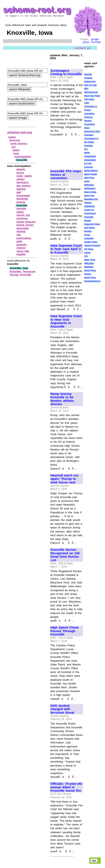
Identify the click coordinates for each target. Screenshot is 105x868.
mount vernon (25, 225)
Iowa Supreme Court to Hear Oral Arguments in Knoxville (66, 321)
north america (19, 144)
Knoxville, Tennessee (23, 272)
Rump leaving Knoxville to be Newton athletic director (62, 399)
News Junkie (90, 192)
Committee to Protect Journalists (91, 110)
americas (15, 140)
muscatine (23, 228)
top (94, 861)
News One (89, 196)
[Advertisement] (64, 151)
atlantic (21, 169)
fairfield (21, 189)
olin (19, 235)
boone (20, 173)
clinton (20, 179)
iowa (16, 154)
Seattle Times (91, 242)
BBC (86, 89)
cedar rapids (24, 176)
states (16, 150)
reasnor (21, 248)
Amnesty (88, 78)
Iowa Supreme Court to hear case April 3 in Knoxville (66, 249)
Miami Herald (91, 174)
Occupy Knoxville (20, 275)
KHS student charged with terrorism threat (62, 709)
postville (22, 245)
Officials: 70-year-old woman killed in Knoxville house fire (66, 787)
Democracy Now (92, 132)
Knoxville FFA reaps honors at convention (66, 175)
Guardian (89, 146)
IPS (86, 149)
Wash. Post (90, 260)
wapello (21, 254)
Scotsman (89, 239)
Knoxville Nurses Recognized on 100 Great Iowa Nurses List (65, 555)
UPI (86, 256)
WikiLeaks (89, 264)
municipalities (23, 157)
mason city (23, 215)
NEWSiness (90, 189)
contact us (82, 48)
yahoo (86, 42)
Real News (89, 228)
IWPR (87, 153)
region (12, 137)
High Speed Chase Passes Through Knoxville (65, 631)
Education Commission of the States (91, 139)
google (95, 39)
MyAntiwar (89, 185)
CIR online (89, 100)
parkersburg (24, 238)
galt (19, 192)
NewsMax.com (91, 199)
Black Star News (92, 96)
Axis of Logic (91, 85)
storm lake (23, 251)
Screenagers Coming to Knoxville (66, 72)
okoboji (21, 232)
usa (14, 147)
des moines (24, 186)
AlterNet (88, 75)
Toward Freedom (92, 246)
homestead (23, 196)
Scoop (87, 235)
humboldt (22, 199)
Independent (90, 157)
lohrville (21, 209)
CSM (87, 103)
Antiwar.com (90, 82)
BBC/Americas (91, 92)
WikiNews (89, 267)
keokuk (21, 202)
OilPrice (88, 203)
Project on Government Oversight (90, 214)
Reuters (88, 231)
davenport (22, 182)
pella (19, 241)
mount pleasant (26, 222)
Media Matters (91, 171)
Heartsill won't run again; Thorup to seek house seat (64, 479)
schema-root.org (20, 132)
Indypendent (90, 160)
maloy (20, 212)
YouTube (96, 42)
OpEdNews (90, 206)
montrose (22, 219)
